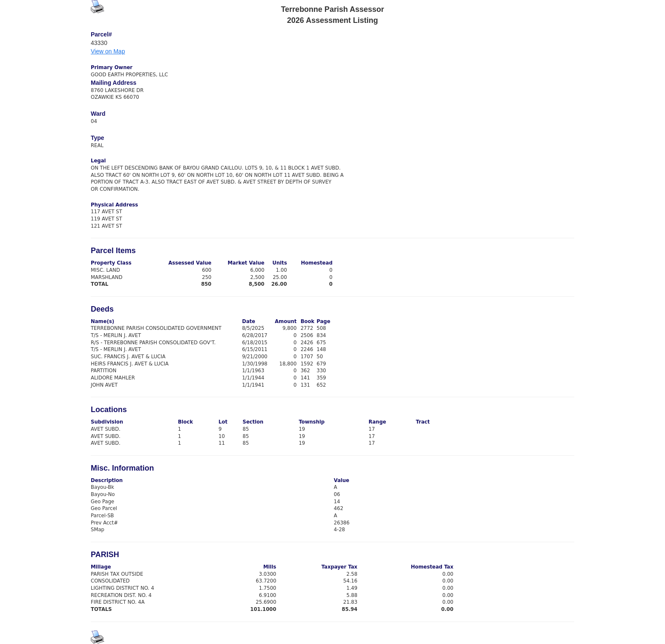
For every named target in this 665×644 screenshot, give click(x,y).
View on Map (108, 51)
